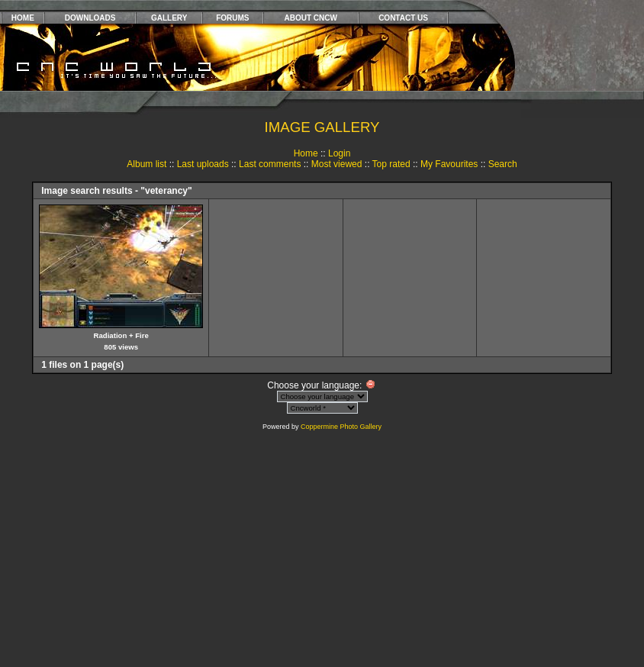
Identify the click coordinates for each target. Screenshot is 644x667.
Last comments (270, 164)
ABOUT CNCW (311, 18)
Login (339, 153)
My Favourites (449, 164)
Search (503, 164)
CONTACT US (403, 18)
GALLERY (169, 18)
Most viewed (337, 164)
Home (306, 153)
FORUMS (232, 18)
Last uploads (203, 164)
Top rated (391, 164)
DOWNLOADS (90, 18)
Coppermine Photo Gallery (341, 427)
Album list (147, 164)
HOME (23, 18)
